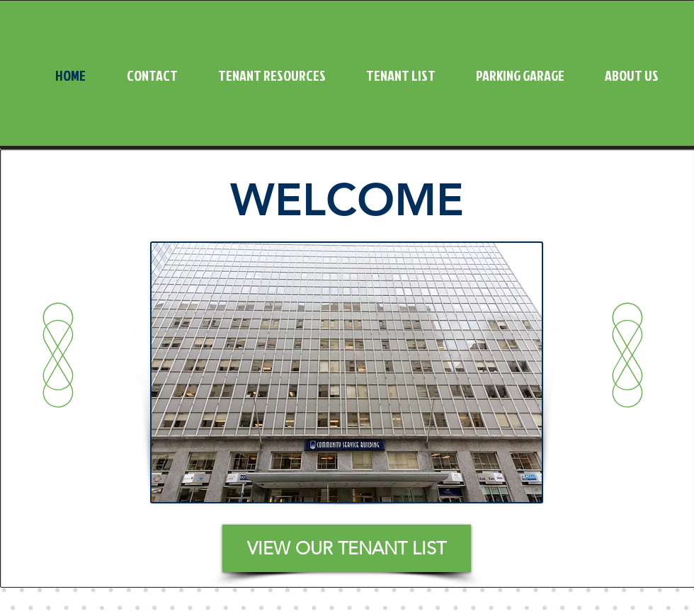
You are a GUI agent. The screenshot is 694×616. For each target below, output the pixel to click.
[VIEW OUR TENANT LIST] (347, 548)
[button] (262, 75)
